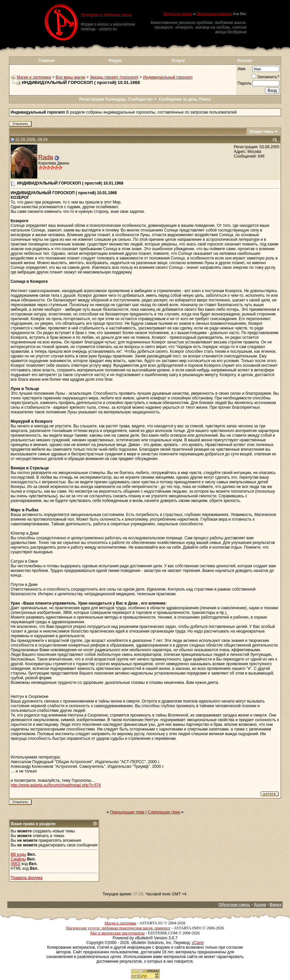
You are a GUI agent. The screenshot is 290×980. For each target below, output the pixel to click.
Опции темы (261, 132)
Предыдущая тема (127, 812)
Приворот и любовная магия (106, 15)
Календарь (116, 99)
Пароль (245, 83)
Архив (260, 905)
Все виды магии (70, 77)
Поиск (205, 99)
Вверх (276, 905)
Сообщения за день (178, 99)
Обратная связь (234, 905)
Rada (46, 157)
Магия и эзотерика (34, 77)
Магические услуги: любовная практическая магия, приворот (118, 928)
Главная (46, 61)
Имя (242, 69)
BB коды (18, 854)
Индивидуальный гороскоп (168, 77)
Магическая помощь (214, 14)
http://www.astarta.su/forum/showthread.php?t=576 (56, 785)
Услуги (178, 61)
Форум (115, 61)
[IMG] (15, 864)
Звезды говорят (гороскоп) (114, 77)
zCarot (198, 943)
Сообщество (143, 99)
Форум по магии (178, 14)
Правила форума (27, 878)
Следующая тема (164, 812)
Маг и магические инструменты (117, 933)
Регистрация (92, 99)
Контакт (245, 61)
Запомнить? (266, 77)
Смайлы (18, 859)
